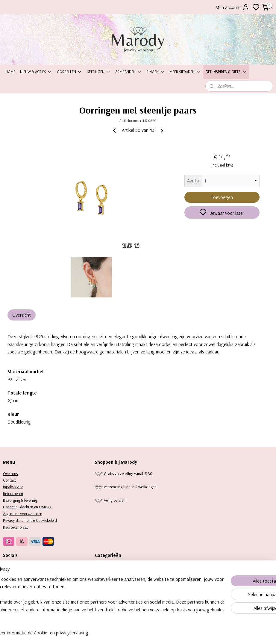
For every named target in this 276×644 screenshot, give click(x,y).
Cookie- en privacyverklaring (95, 639)
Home (10, 72)
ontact (11, 480)
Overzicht (22, 315)
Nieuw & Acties (36, 72)
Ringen (156, 72)
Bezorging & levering (20, 500)
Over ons (10, 474)
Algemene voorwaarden (23, 514)
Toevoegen (222, 197)
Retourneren (13, 494)
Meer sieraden (185, 72)
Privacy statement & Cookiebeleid (30, 520)
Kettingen (99, 72)
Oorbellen (69, 72)
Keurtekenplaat (15, 527)
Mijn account (232, 7)
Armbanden (128, 72)
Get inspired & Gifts (226, 72)
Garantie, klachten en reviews (27, 507)
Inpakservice (13, 487)
